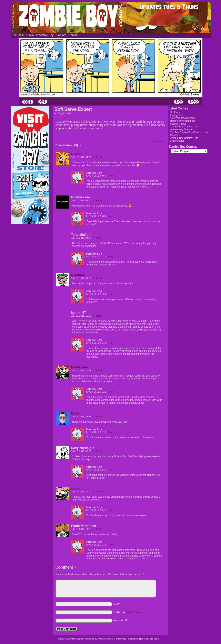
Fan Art (61, 35)
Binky (76, 413)
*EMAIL (127, 612)
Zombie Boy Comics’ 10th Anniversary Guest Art (184, 128)
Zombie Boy (111, 17)
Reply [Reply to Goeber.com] (99, 200)
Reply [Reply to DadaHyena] (99, 370)
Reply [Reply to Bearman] (99, 278)
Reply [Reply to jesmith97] (99, 316)
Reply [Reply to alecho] (99, 492)
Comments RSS (157, 141)
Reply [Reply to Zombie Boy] (111, 176)
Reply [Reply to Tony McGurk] (99, 238)
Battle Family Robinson (183, 121)
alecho (76, 488)
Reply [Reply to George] (99, 157)
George (77, 154)
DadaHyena (80, 367)
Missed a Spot (178, 124)
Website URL (121, 620)
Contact (73, 35)
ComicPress (120, 639)
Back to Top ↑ (152, 639)
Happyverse (177, 115)
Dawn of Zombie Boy (40, 35)
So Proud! (176, 112)
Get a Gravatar (134, 612)
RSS (142, 639)
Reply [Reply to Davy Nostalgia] (99, 451)
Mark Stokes (77, 639)
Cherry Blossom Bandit (183, 118)
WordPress (103, 639)
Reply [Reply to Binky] (99, 416)
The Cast (18, 35)
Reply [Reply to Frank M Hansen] (99, 529)
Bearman (78, 275)
